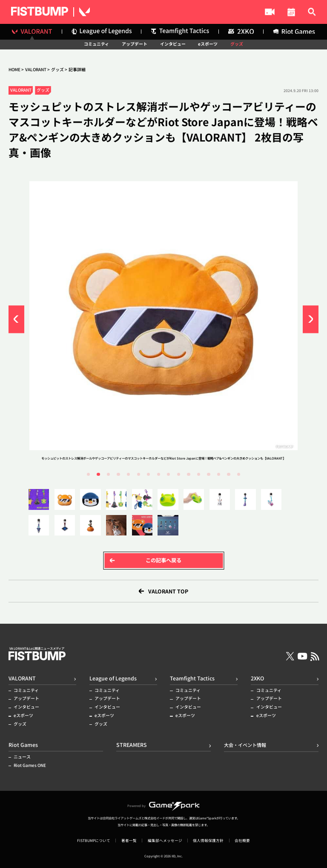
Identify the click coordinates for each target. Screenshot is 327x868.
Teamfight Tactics (192, 678)
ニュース (22, 757)
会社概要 (242, 841)
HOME (14, 70)
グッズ (237, 44)
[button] (16, 319)
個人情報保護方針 (208, 841)
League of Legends (113, 678)
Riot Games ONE (30, 766)
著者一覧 (129, 841)
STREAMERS (193, 12)
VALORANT (36, 70)
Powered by (163, 806)
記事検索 (306, 12)
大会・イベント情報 (252, 12)
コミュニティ (96, 44)
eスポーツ (208, 44)
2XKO (257, 678)
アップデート (135, 44)
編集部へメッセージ (165, 841)
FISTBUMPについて (94, 841)
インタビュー (173, 44)
